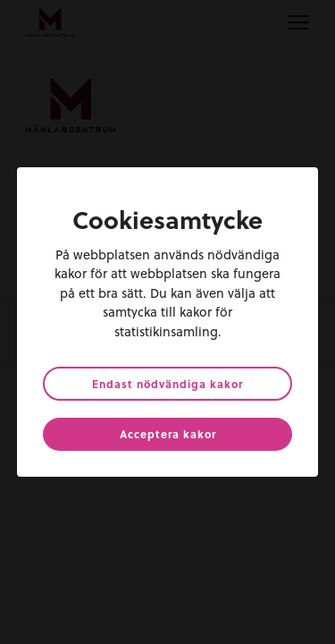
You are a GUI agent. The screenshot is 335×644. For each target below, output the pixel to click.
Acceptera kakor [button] (168, 434)
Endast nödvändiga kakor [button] (167, 384)
